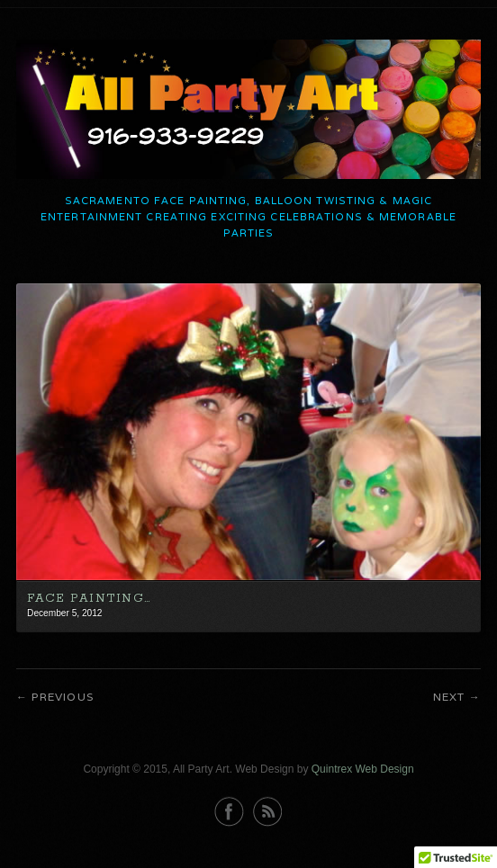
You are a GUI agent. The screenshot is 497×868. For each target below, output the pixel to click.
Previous (63, 697)
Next (449, 697)
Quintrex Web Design (363, 769)
